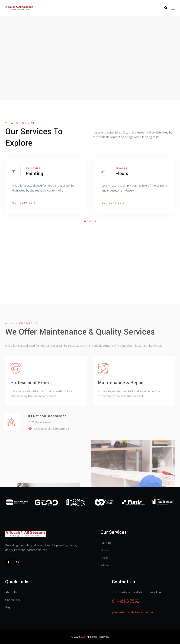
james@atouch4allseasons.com (132, 612)
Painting (106, 543)
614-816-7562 (126, 601)
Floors (105, 550)
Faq (8, 607)
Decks (105, 558)
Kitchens (106, 565)
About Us (11, 592)
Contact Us (12, 600)
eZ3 (83, 637)
